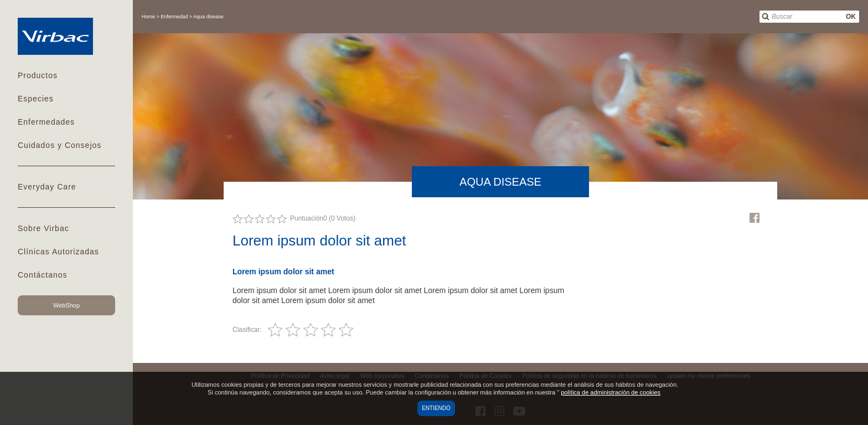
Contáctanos (43, 275)
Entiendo (436, 408)
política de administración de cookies (611, 392)
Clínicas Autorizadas (58, 252)
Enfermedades (46, 122)
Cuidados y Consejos (60, 145)
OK (851, 17)
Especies (36, 99)
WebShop (66, 305)
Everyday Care (47, 187)
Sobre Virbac (43, 228)
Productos (38, 75)
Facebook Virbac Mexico (755, 218)
